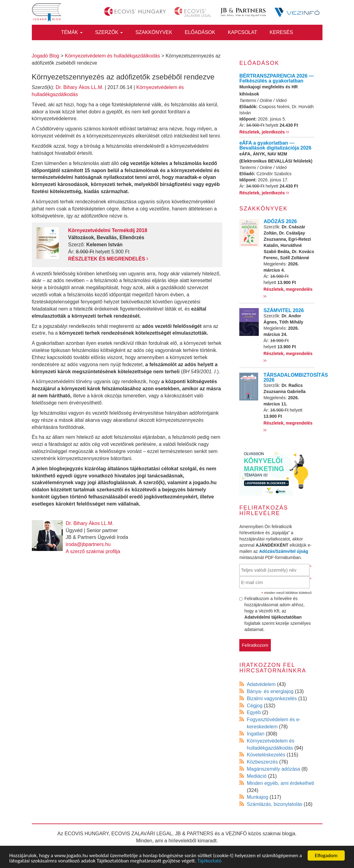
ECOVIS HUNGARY (87, 834)
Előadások (200, 32)
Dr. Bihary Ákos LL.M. (80, 87)
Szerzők (109, 32)
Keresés (281, 32)
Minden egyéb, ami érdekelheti (280, 783)
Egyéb (254, 712)
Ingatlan (256, 734)
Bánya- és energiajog (270, 691)
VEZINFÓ (236, 834)
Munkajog (257, 797)
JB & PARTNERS (194, 834)
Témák (72, 32)
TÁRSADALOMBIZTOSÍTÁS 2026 (296, 377)
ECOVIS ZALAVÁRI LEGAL (142, 834)
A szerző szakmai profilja (93, 551)
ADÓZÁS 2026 (280, 221)
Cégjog (255, 706)
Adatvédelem (261, 684)
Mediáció (257, 776)
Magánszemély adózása (273, 769)
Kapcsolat (243, 32)
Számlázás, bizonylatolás (275, 804)
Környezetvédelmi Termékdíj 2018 (108, 230)
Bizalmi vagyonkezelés (272, 699)
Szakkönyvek (154, 32)
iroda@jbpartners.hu (88, 544)
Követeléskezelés (266, 755)
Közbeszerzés (262, 762)
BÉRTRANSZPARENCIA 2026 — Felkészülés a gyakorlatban (277, 78)
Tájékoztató (209, 861)
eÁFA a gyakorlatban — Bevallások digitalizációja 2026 (275, 145)
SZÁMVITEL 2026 (284, 310)
